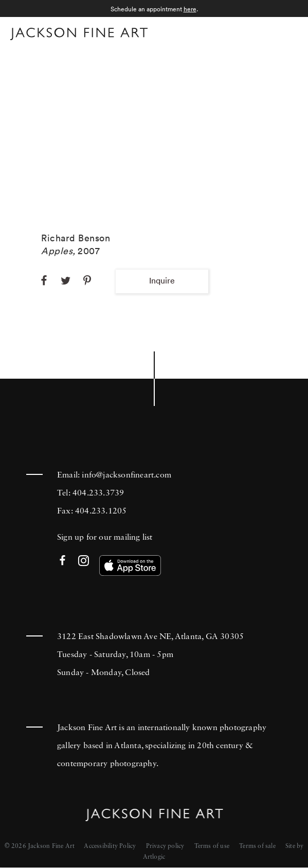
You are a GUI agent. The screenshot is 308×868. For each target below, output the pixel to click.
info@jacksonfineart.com (126, 475)
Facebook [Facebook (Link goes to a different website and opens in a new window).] (62, 561)
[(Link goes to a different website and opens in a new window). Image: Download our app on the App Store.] (130, 565)
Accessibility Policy (110, 846)
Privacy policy (165, 846)
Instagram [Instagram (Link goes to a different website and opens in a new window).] (84, 561)
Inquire (162, 280)
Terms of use (212, 846)
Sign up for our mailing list (105, 538)
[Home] (79, 36)
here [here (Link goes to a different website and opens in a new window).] (190, 9)
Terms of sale (257, 846)
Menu (288, 33)
